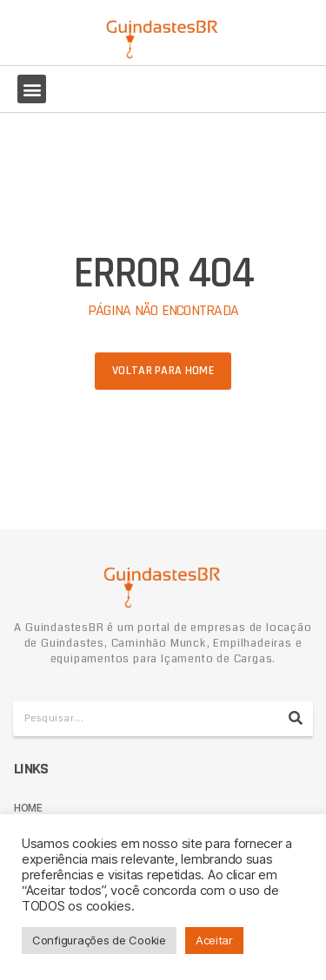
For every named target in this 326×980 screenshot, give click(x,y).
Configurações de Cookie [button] (99, 940)
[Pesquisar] (296, 719)
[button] (32, 89)
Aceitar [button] (214, 940)
